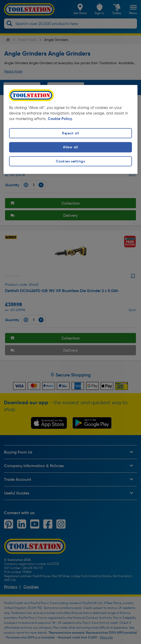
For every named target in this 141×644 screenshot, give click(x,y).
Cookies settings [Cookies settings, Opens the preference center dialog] (70, 161)
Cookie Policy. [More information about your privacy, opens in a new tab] (60, 119)
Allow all (70, 147)
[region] (70, 129)
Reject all (70, 133)
